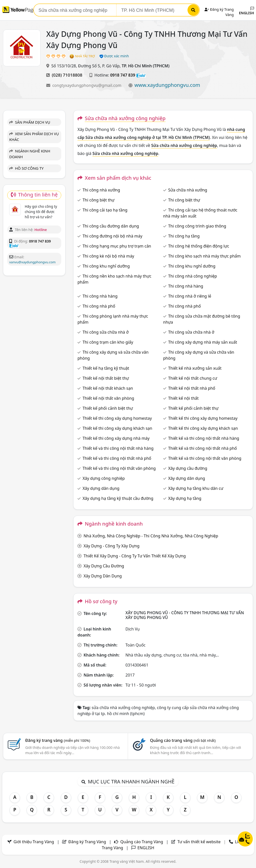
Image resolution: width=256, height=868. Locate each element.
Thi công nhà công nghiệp (193, 276)
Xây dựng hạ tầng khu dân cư (196, 488)
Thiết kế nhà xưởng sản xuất (195, 368)
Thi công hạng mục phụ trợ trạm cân (117, 246)
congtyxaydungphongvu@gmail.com (87, 85)
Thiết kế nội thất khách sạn (108, 388)
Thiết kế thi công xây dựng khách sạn (117, 428)
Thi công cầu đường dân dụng (111, 226)
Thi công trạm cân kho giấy (108, 342)
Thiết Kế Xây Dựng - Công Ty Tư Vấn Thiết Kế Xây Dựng (135, 556)
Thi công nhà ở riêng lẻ (190, 296)
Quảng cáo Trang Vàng (142, 842)
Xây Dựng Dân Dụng (103, 576)
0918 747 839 (123, 75)
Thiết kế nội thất (183, 398)
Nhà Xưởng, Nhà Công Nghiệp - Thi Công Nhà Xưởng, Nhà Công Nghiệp (151, 536)
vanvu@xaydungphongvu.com (32, 262)
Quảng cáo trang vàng (183, 740)
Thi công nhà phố (99, 306)
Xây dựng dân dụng (187, 478)
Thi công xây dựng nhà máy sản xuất (203, 342)
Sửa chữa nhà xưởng (188, 190)
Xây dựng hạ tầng (185, 498)
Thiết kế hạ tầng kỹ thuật (106, 368)
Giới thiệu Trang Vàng (34, 842)
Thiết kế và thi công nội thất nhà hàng (204, 438)
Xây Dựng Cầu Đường (104, 566)
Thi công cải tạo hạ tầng (105, 210)
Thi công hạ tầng (184, 236)
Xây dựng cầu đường (188, 468)
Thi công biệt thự (98, 200)
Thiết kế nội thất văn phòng (108, 398)
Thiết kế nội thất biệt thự (106, 378)
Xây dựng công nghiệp (104, 478)
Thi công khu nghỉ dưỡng (106, 266)
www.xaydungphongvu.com (167, 85)
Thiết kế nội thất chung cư (193, 378)
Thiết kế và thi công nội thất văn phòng (205, 458)
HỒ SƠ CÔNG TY (26, 168)
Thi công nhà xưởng (101, 190)
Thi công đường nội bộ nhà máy (112, 236)
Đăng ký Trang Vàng (87, 842)
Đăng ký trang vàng (58, 740)
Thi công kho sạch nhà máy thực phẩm (204, 256)
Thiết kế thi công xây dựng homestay (117, 418)
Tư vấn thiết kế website (200, 842)
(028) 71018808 (67, 75)
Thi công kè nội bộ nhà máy (108, 256)
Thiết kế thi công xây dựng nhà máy (116, 438)
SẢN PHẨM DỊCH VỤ (30, 122)
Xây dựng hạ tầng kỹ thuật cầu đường (118, 498)
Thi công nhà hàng (186, 286)
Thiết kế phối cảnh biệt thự (108, 408)
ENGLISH (246, 11)
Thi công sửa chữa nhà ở (105, 332)
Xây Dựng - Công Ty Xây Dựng (111, 546)
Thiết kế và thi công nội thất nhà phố (203, 448)
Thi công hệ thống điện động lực (199, 246)
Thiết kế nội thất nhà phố (192, 388)
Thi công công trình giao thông (197, 226)
